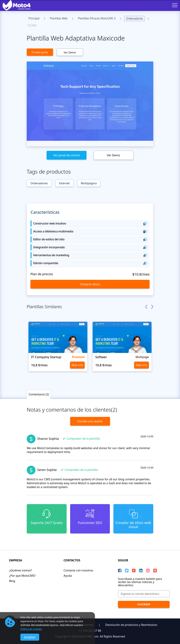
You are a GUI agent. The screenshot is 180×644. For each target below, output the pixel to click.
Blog (12, 581)
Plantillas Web (59, 18)
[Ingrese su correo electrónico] (144, 594)
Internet (64, 183)
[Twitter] (127, 571)
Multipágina (89, 183)
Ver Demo (70, 52)
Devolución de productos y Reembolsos (131, 625)
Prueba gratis (40, 52)
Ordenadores (134, 19)
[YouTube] (134, 571)
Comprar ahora (90, 284)
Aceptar (30, 637)
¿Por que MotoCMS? (22, 576)
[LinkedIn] (141, 571)
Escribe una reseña (90, 421)
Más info (77, 365)
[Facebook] (120, 571)
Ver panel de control (67, 155)
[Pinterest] (155, 571)
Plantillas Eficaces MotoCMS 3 (97, 18)
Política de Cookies (31, 629)
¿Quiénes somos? (21, 570)
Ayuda (68, 576)
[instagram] (148, 571)
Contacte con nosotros (78, 570)
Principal (34, 18)
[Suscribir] (144, 604)
